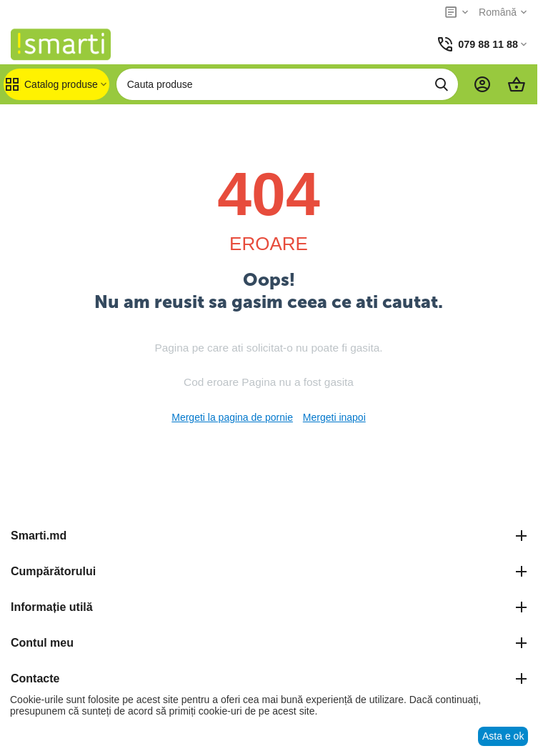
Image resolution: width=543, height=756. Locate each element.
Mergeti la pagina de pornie (232, 417)
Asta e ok (503, 736)
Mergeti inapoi (334, 417)
